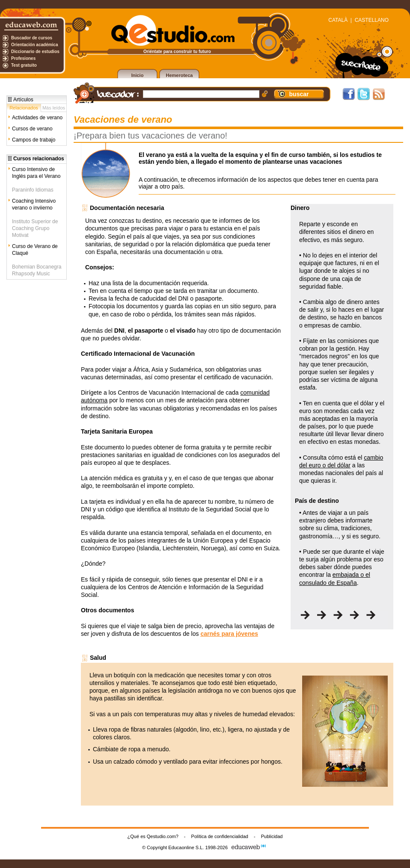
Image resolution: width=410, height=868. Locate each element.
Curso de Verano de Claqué (35, 250)
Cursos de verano (32, 129)
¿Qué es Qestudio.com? (153, 836)
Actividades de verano (37, 118)
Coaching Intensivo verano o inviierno (34, 204)
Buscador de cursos (32, 38)
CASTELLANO (372, 20)
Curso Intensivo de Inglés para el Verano (36, 173)
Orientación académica (35, 45)
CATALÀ (338, 20)
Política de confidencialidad (220, 836)
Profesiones (23, 58)
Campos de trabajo (34, 140)
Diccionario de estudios (35, 52)
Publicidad (272, 836)
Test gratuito (24, 65)
